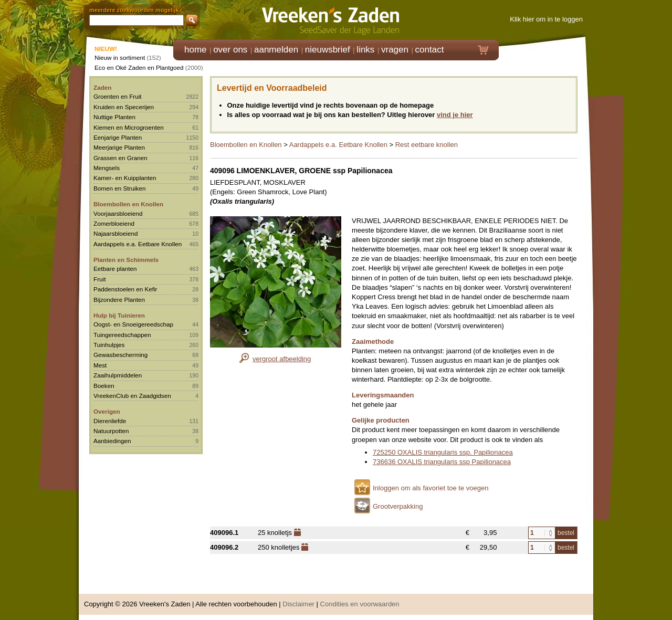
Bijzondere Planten (119, 300)
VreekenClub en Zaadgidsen (132, 396)
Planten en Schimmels (126, 260)
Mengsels (107, 168)
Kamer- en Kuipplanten (125, 178)
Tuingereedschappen (122, 335)
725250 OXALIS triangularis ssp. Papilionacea (443, 452)
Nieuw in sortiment (120, 57)
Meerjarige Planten (119, 147)
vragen (395, 50)
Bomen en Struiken (119, 188)
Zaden (102, 87)
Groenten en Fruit (118, 96)
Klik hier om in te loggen (546, 19)
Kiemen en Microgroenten (129, 127)
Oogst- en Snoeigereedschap (133, 324)
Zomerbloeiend (114, 223)
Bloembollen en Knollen (128, 204)
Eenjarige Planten (118, 137)
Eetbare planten (115, 269)
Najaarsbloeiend (115, 233)
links (365, 50)
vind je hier (455, 115)
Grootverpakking (398, 506)
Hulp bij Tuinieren (119, 315)
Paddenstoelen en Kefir (125, 289)
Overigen (107, 411)
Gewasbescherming (120, 355)
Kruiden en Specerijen (124, 107)
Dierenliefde (110, 421)
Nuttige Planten (114, 117)
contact (430, 50)
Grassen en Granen (120, 158)
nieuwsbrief (328, 50)
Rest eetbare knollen (427, 145)
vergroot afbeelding (282, 359)
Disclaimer (298, 604)
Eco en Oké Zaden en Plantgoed (139, 67)
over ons (230, 50)
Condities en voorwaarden (360, 604)
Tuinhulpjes (109, 345)
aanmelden (276, 50)
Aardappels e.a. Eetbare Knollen (138, 244)
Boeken (104, 386)
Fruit (99, 279)
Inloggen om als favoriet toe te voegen (430, 488)
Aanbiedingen (112, 441)
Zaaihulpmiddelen (118, 375)
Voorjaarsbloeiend (118, 213)
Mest (100, 365)
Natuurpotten (111, 431)
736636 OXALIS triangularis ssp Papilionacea (442, 462)
